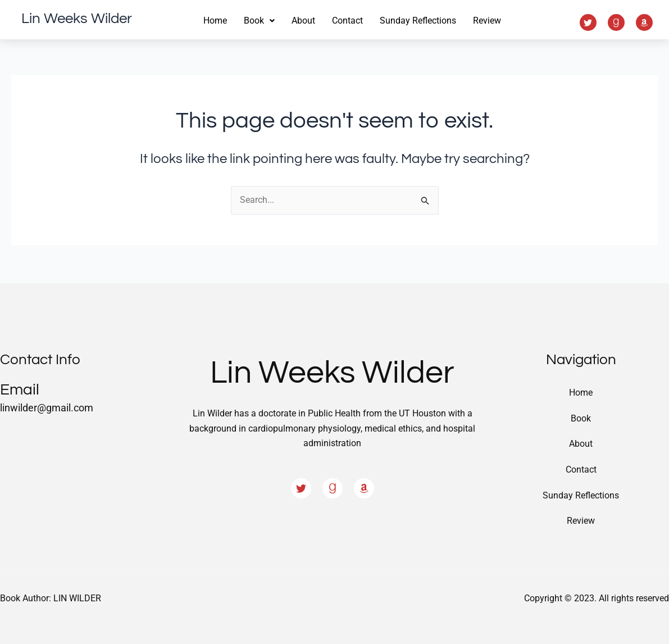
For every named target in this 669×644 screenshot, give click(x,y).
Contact (347, 21)
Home (215, 21)
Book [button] (259, 21)
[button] (259, 21)
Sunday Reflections (418, 21)
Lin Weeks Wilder (77, 19)
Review (487, 21)
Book (581, 418)
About (303, 21)
